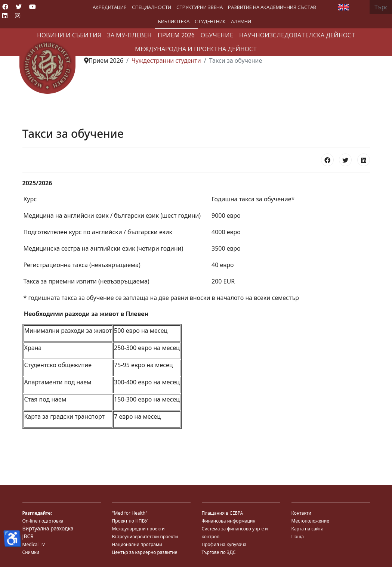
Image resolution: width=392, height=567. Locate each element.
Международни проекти (138, 529)
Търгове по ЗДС (219, 552)
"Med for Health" (130, 513)
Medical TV (34, 544)
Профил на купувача (224, 544)
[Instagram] (18, 16)
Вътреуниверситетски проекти (145, 537)
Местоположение (310, 521)
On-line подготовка (43, 521)
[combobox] (381, 7)
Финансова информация (229, 521)
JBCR (28, 536)
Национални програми (137, 544)
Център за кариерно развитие (145, 552)
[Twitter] (19, 7)
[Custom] (31, 16)
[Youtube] (33, 7)
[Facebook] (5, 7)
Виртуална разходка (48, 528)
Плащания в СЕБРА (223, 513)
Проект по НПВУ (130, 521)
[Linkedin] (5, 16)
